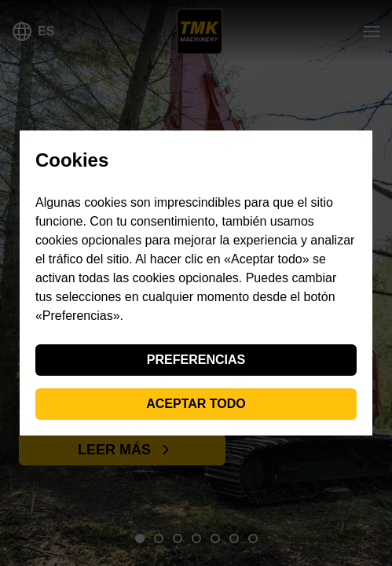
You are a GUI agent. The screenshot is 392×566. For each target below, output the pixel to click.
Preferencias (196, 360)
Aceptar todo (196, 404)
